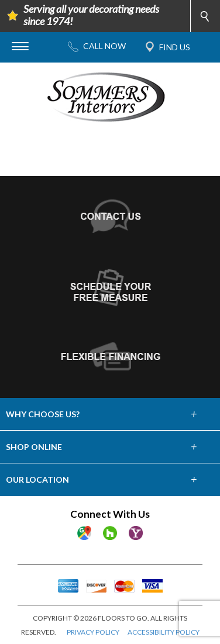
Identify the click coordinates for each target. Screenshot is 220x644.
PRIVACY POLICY (93, 632)
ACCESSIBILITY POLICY (164, 632)
